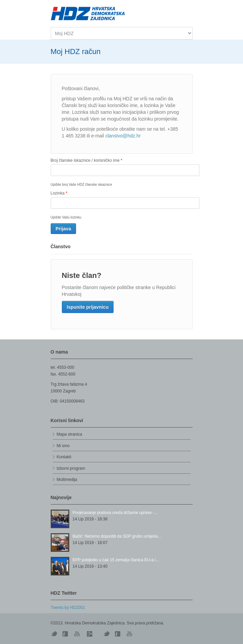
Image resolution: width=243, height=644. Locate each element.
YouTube (78, 634)
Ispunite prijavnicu (88, 307)
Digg (66, 634)
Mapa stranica (69, 434)
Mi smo (63, 446)
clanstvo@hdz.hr (123, 136)
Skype (90, 634)
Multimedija (67, 480)
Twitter (54, 634)
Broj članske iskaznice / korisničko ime (87, 160)
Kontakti (64, 457)
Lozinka (59, 193)
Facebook (118, 634)
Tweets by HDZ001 (68, 608)
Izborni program (71, 468)
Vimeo (106, 634)
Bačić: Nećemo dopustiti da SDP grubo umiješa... (117, 536)
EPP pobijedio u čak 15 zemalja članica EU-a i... (116, 560)
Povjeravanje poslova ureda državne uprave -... (115, 513)
